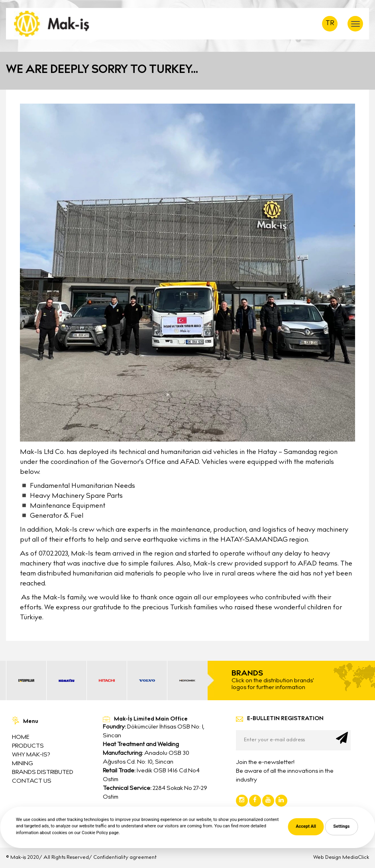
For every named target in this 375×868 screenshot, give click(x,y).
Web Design (327, 858)
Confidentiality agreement (125, 858)
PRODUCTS (28, 746)
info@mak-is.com (135, 826)
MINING (23, 764)
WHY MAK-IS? (31, 755)
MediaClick (356, 858)
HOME (21, 737)
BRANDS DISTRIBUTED (43, 773)
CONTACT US (32, 781)
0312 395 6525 (129, 814)
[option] (26, 680)
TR (330, 24)
